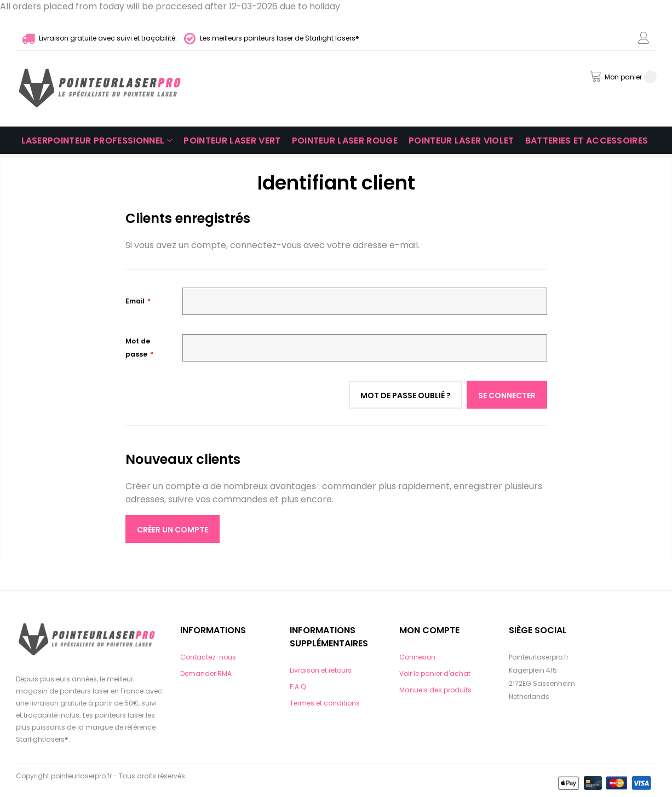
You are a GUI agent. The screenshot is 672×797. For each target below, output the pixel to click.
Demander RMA (206, 673)
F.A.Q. (298, 687)
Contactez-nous (208, 657)
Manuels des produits (435, 690)
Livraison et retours (321, 670)
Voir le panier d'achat (435, 673)
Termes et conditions (325, 703)
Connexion (417, 657)
